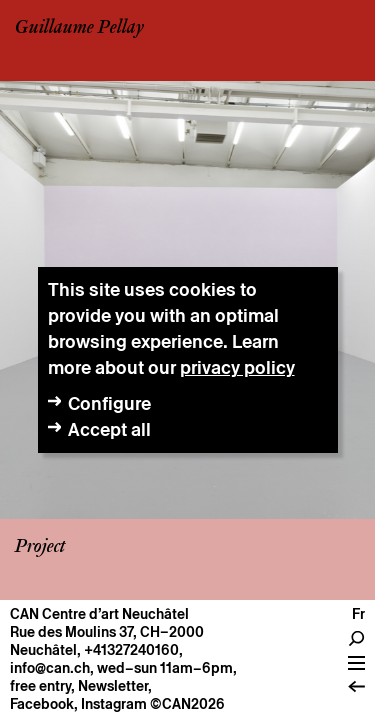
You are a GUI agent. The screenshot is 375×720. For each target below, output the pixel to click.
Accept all (109, 429)
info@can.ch (50, 668)
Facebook (42, 704)
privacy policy (237, 367)
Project (40, 547)
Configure (109, 403)
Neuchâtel (43, 650)
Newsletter (113, 686)
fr (358, 614)
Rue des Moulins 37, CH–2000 (107, 632)
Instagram (114, 704)
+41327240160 (131, 650)
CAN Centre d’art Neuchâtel (99, 614)
